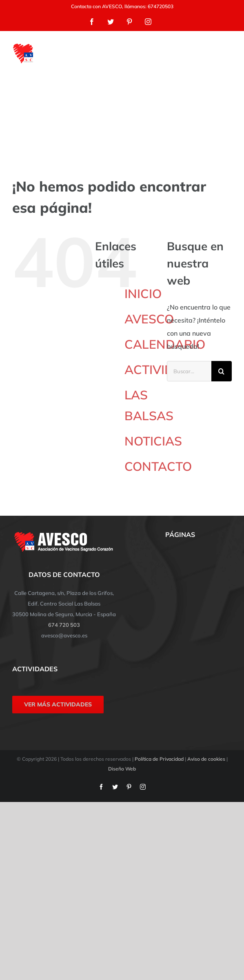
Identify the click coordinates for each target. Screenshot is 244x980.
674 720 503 (64, 625)
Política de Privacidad (159, 759)
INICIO (143, 294)
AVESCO (149, 319)
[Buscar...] (189, 371)
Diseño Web (122, 769)
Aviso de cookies (206, 759)
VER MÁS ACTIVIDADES (58, 704)
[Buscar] (222, 371)
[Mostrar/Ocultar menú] (226, 53)
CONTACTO (158, 466)
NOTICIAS (153, 441)
